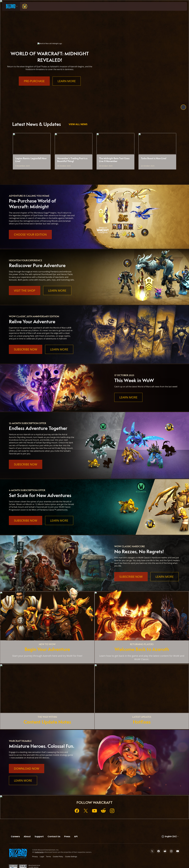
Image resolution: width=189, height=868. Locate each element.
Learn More (67, 81)
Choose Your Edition (30, 234)
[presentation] (11, 6)
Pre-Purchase (34, 81)
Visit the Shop (25, 291)
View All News (78, 124)
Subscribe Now (26, 349)
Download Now (27, 769)
